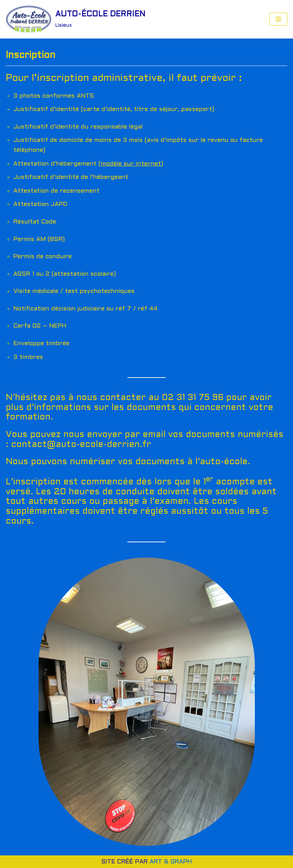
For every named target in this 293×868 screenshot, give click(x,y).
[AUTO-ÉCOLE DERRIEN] (76, 19)
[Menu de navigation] (278, 19)
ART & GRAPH (171, 862)
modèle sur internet (131, 164)
